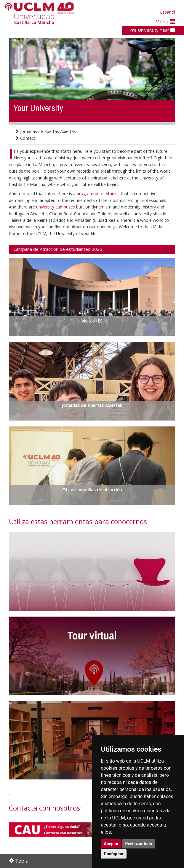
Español (168, 12)
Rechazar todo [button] (139, 844)
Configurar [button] (114, 854)
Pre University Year (152, 30)
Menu (165, 21)
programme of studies (99, 194)
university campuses (56, 207)
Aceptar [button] (111, 844)
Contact (25, 138)
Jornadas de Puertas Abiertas (45, 131)
